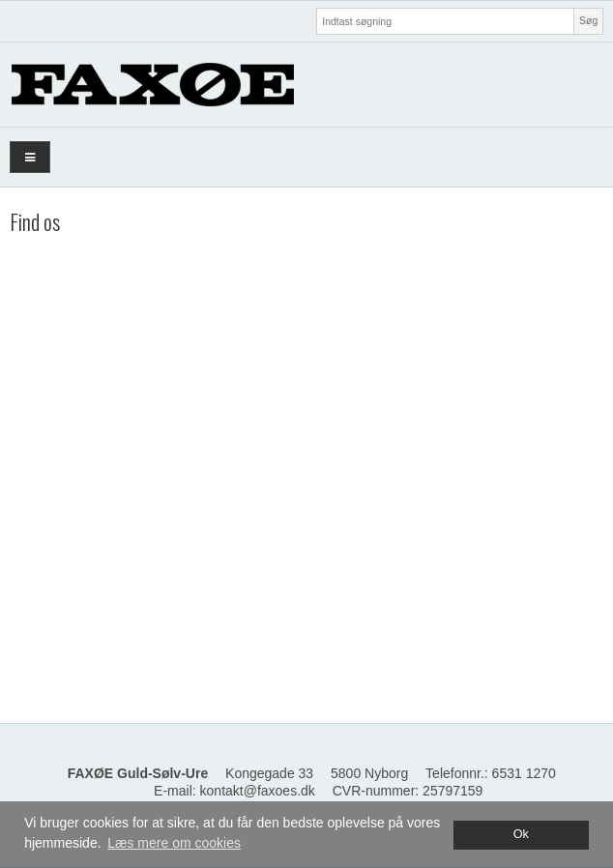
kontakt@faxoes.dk (258, 791)
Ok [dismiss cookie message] (521, 834)
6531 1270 (524, 773)
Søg (588, 20)
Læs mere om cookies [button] (174, 843)
